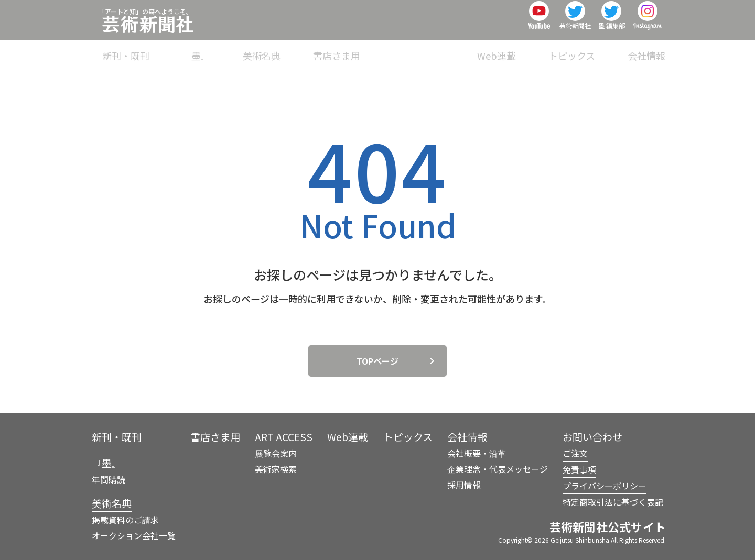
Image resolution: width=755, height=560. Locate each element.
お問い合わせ (592, 437)
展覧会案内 (276, 453)
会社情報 (646, 49)
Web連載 (525, 49)
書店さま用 (394, 49)
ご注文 (575, 453)
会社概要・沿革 (477, 453)
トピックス (586, 49)
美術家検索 (276, 469)
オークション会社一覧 (134, 535)
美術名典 (334, 49)
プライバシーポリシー (605, 486)
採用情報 (464, 485)
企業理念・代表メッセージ (498, 469)
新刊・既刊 (227, 49)
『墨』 (283, 49)
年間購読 (109, 479)
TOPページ (377, 361)
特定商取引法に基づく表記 (613, 502)
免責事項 (579, 469)
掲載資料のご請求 (125, 520)
